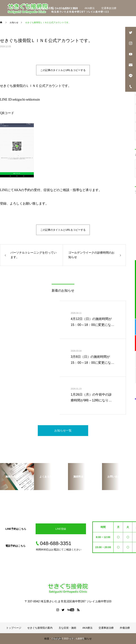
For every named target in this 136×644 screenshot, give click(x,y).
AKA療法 (90, 8)
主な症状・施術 (69, 8)
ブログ (51, 24)
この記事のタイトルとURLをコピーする (63, 70)
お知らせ (67, 24)
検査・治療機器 (32, 24)
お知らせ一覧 (63, 431)
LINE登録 (61, 529)
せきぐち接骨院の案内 (41, 8)
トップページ (14, 8)
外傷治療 (12, 24)
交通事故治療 (109, 8)
